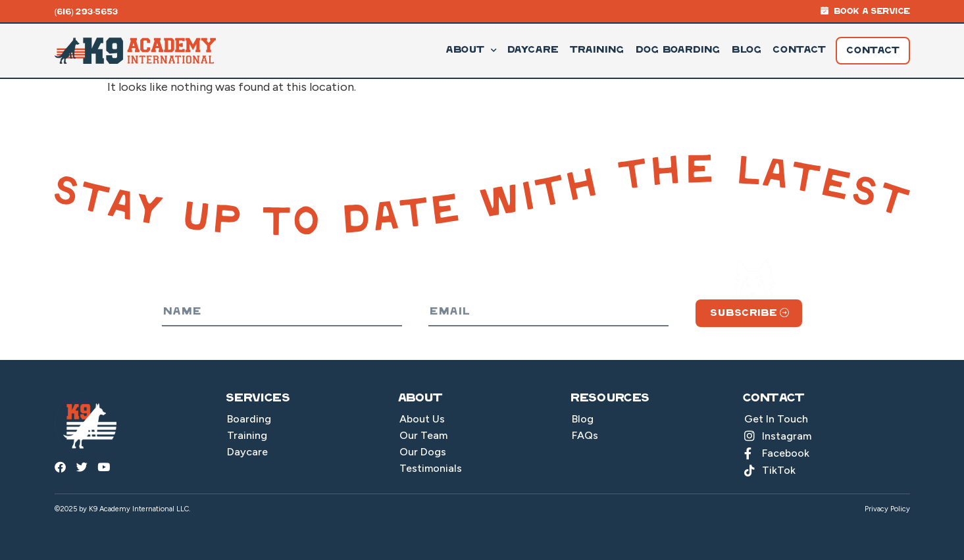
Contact (799, 50)
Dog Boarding (677, 50)
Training (596, 50)
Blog (746, 50)
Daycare (532, 50)
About (470, 51)
